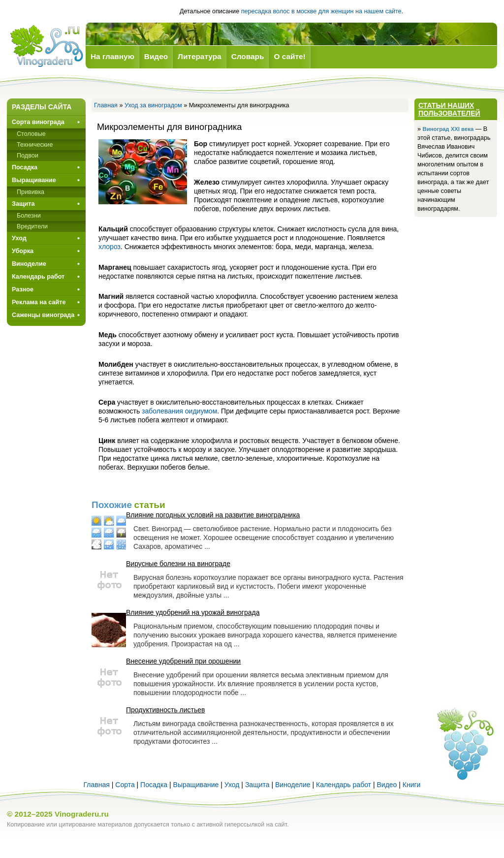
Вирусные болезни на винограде (178, 564)
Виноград (46, 46)
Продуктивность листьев (165, 710)
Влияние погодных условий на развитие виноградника (213, 515)
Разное (23, 289)
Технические (35, 145)
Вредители (32, 226)
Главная (106, 105)
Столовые (31, 134)
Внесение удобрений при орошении (183, 661)
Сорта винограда (38, 122)
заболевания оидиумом (179, 411)
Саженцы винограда (43, 315)
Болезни (29, 216)
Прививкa (31, 192)
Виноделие (29, 264)
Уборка (23, 251)
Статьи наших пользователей (449, 109)
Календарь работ (38, 277)
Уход (19, 238)
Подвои (28, 156)
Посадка (25, 167)
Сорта (125, 785)
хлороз (110, 247)
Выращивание (34, 180)
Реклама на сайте (39, 302)
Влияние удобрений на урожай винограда (193, 612)
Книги (412, 785)
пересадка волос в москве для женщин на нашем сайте (321, 11)
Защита (23, 204)
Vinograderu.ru (82, 814)
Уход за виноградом (153, 105)
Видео (387, 785)
